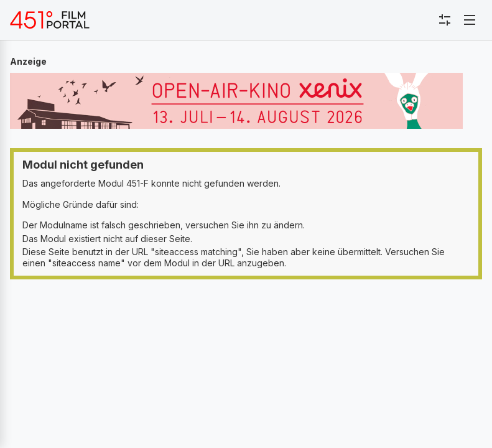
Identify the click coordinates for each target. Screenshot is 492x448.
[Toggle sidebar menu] (445, 20)
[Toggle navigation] (470, 20)
